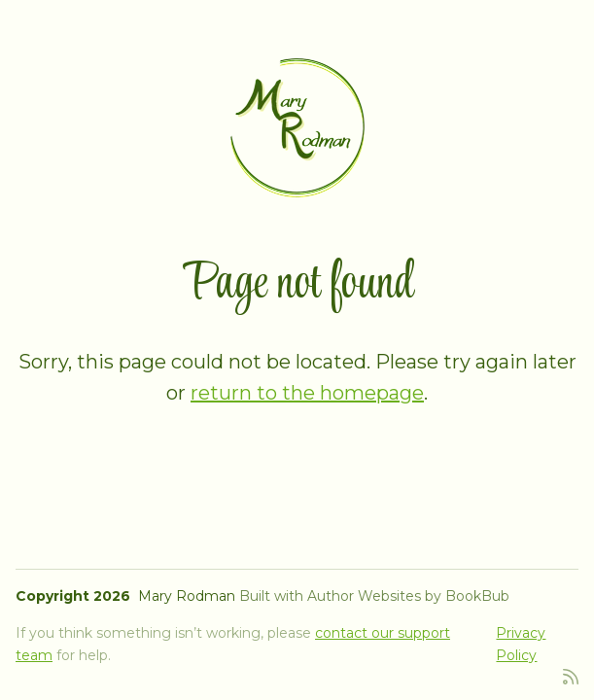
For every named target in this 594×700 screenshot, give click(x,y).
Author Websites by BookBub (408, 596)
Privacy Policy (521, 644)
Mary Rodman (187, 596)
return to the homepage (307, 393)
